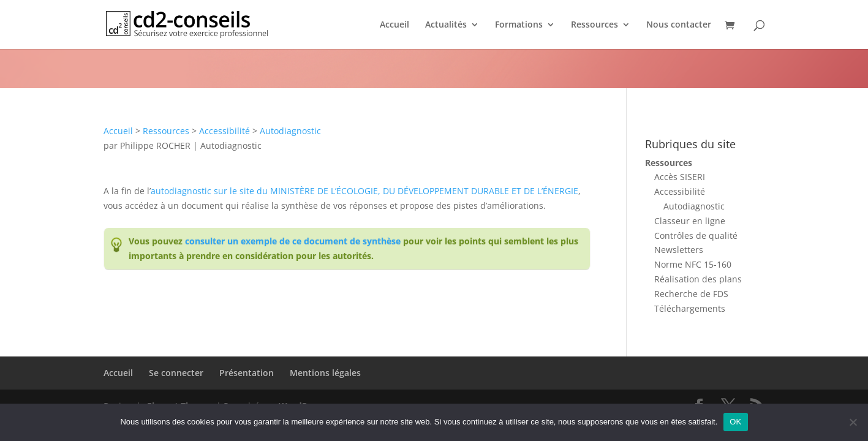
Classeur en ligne (690, 221)
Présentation (247, 373)
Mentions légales (325, 373)
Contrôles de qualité (696, 236)
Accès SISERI (680, 177)
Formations (519, 25)
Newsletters (679, 250)
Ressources (594, 25)
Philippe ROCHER (155, 145)
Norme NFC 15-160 (693, 264)
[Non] (853, 422)
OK (735, 422)
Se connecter (176, 373)
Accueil (394, 25)
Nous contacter (679, 25)
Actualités (446, 25)
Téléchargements (690, 308)
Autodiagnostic (290, 131)
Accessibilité (225, 131)
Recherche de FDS (691, 294)
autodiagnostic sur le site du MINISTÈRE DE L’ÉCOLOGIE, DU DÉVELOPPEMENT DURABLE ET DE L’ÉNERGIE (364, 191)
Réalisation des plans (698, 279)
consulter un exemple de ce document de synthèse (293, 241)
